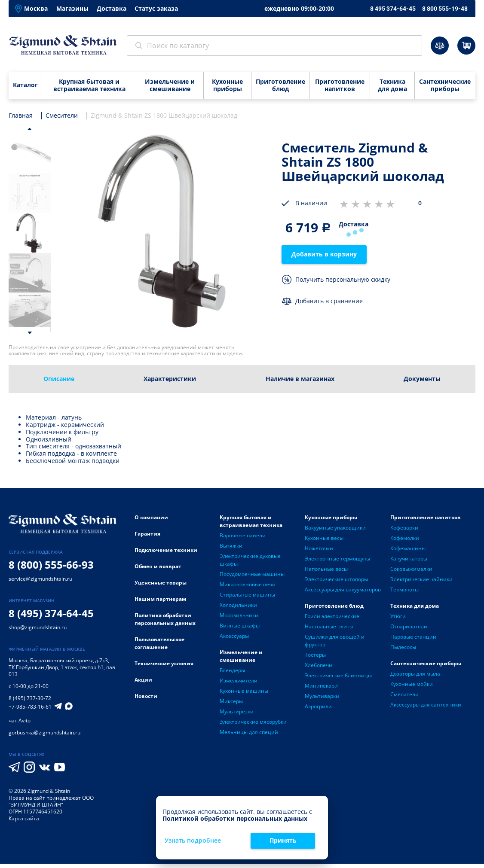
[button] (30, 129)
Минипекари (321, 686)
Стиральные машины (247, 595)
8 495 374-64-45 (393, 9)
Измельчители (239, 681)
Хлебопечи (319, 665)
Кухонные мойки (412, 684)
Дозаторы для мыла (415, 674)
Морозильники (239, 615)
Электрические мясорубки (253, 722)
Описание (59, 379)
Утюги (398, 616)
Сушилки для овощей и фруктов (335, 641)
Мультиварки (322, 696)
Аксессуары (234, 636)
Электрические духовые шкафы (250, 560)
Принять (283, 840)
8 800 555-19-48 (445, 9)
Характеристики (170, 379)
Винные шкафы (240, 626)
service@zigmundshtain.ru (40, 579)
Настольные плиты (329, 626)
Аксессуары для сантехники (426, 705)
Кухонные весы (324, 538)
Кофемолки (405, 538)
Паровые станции (413, 637)
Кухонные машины (244, 691)
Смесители (404, 694)
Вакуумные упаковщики (335, 528)
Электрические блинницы (338, 675)
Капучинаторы (409, 559)
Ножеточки (319, 548)
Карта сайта (24, 818)
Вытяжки (231, 546)
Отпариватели (409, 626)
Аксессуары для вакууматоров (343, 589)
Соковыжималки (411, 569)
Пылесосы (403, 647)
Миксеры (231, 701)
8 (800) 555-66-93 (51, 565)
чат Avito (20, 720)
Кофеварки (404, 528)
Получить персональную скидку (343, 279)
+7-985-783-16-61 (30, 707)
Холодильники (238, 605)
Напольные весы (326, 569)
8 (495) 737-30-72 (30, 698)
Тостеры (315, 655)
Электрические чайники (421, 579)
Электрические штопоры (336, 579)
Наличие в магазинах (300, 379)
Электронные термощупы (337, 559)
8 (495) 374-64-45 (51, 613)
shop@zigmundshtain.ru (38, 627)
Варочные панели (243, 535)
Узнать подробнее (193, 841)
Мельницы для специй (249, 732)
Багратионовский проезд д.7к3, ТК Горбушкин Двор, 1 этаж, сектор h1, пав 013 (62, 667)
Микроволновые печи (248, 584)
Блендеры (232, 670)
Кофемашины (408, 548)
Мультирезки (237, 711)
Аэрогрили (318, 706)
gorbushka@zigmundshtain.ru (44, 732)
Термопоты (404, 589)
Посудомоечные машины (252, 574)
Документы (422, 379)
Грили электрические (332, 616)
